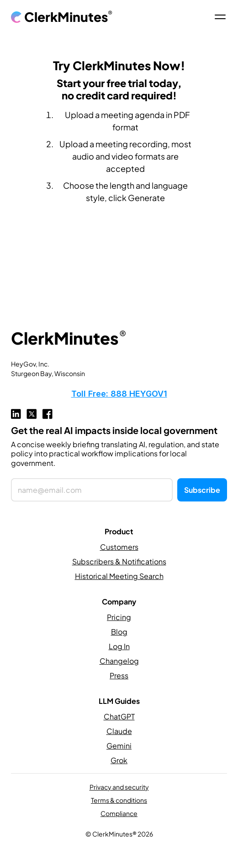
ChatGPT (119, 716)
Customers (119, 547)
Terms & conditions (119, 800)
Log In (119, 646)
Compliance (119, 813)
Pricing (119, 617)
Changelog (119, 661)
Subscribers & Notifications (119, 561)
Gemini (119, 746)
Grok (119, 760)
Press (119, 675)
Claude (119, 731)
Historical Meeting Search (119, 576)
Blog (119, 632)
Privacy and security (119, 787)
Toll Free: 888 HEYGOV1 (119, 394)
